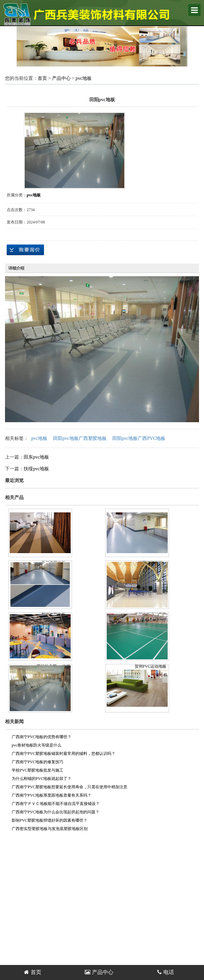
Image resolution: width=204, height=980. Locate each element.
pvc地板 (84, 78)
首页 (42, 78)
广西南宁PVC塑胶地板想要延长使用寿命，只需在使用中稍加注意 (69, 787)
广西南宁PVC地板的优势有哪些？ (41, 737)
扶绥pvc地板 (36, 469)
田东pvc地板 (36, 457)
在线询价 (25, 250)
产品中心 (61, 78)
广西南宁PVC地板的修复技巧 (37, 762)
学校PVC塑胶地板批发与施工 (37, 770)
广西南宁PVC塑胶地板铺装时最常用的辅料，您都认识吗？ (63, 754)
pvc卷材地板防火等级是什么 (36, 745)
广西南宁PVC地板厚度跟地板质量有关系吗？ (51, 795)
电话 (166, 972)
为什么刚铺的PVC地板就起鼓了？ (41, 779)
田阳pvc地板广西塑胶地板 (80, 438)
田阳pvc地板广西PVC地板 (139, 438)
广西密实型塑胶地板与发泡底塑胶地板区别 (50, 829)
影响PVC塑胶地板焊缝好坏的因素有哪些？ (49, 820)
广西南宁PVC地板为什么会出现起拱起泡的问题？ (55, 812)
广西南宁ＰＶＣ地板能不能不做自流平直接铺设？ (56, 804)
